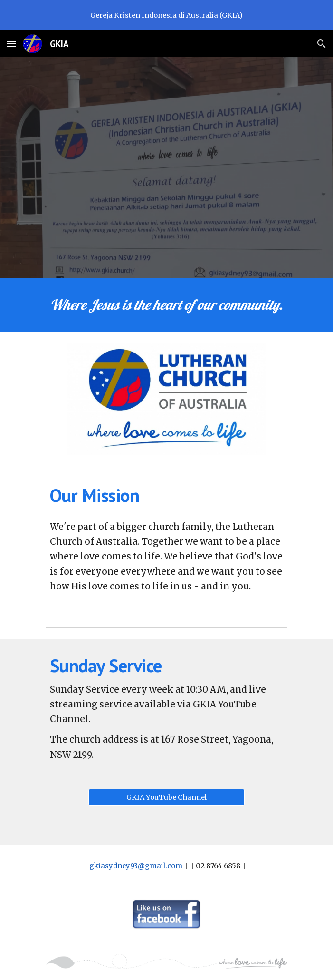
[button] (11, 44)
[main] (166, 305)
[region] (166, 15)
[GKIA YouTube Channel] (166, 797)
